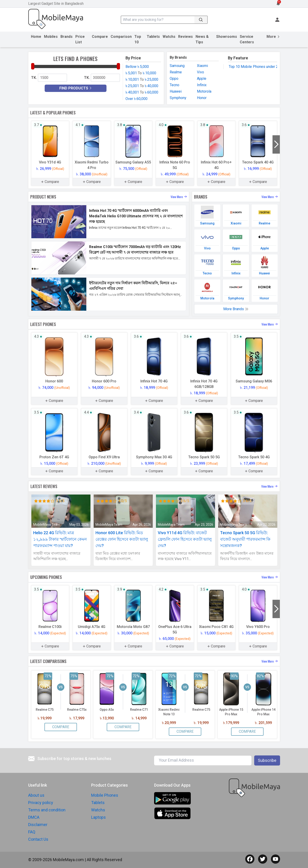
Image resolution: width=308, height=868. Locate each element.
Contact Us (38, 839)
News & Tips (202, 39)
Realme (176, 72)
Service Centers (247, 39)
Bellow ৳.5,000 (137, 67)
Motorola (204, 91)
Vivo (200, 72)
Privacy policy (41, 803)
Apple (202, 79)
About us (36, 795)
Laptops (98, 817)
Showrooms (227, 37)
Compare (100, 37)
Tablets (153, 37)
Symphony (178, 98)
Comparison (121, 37)
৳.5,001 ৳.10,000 (141, 73)
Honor (202, 98)
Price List (80, 39)
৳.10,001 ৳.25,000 (142, 79)
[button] (276, 144)
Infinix (202, 85)
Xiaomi (202, 66)
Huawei (176, 91)
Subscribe (267, 760)
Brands (67, 37)
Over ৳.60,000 (136, 99)
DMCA (34, 817)
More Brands (236, 309)
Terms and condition (47, 810)
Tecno (174, 85)
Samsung (177, 66)
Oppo (174, 79)
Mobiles (51, 37)
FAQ (32, 832)
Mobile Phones (105, 795)
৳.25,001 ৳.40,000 (142, 86)
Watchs (169, 37)
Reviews (185, 37)
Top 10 (138, 39)
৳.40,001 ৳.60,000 (142, 92)
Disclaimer (38, 825)
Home (36, 37)
